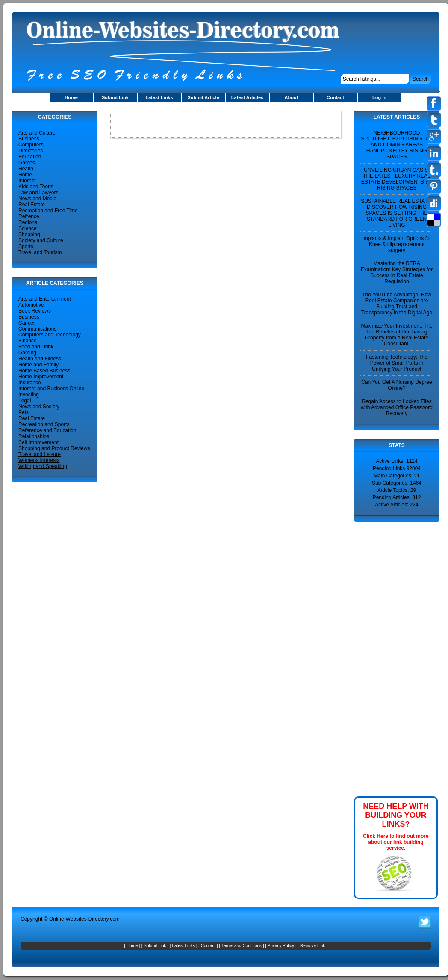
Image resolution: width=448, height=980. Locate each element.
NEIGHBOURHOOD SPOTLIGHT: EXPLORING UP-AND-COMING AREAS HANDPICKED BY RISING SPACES (396, 145)
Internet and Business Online (51, 389)
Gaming (27, 353)
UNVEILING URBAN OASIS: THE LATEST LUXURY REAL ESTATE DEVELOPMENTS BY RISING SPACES (397, 179)
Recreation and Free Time (48, 211)
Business (29, 139)
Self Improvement (38, 442)
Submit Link (115, 97)
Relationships (34, 436)
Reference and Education (47, 430)
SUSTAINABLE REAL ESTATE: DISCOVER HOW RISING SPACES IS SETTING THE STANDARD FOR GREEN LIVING (397, 213)
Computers (31, 145)
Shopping (29, 234)
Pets (24, 412)
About (292, 97)
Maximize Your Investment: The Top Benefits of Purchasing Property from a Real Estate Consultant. (396, 335)
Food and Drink (36, 347)
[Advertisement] (380, 658)
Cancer (27, 323)
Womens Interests (39, 460)
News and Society (39, 407)
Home (71, 97)
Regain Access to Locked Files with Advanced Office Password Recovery (397, 407)
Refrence (29, 216)
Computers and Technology (50, 335)
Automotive (31, 305)
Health (26, 169)
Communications (37, 329)
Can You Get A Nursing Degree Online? (396, 385)
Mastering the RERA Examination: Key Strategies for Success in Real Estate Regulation (397, 272)
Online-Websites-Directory (79, 919)
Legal (25, 401)
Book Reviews (35, 311)
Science (28, 228)
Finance (28, 341)
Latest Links (159, 97)
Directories (31, 151)
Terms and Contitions (242, 946)
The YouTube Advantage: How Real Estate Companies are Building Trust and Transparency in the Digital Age (397, 304)
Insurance (30, 383)
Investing (29, 395)
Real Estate (32, 205)
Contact (335, 97)
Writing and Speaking (43, 466)
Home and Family (38, 365)
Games (27, 163)
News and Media (37, 199)
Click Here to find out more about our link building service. (396, 842)
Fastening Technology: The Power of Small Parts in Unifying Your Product (397, 363)
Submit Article (203, 97)
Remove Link (312, 946)
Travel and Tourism (40, 252)
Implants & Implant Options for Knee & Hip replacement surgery (396, 244)
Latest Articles (247, 97)
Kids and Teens (36, 187)
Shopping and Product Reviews (54, 448)
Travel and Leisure (40, 454)
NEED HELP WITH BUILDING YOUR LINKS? (396, 815)
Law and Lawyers (38, 193)
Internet (27, 181)
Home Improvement (41, 377)
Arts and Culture (37, 133)
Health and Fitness (40, 359)
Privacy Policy (281, 946)
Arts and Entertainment (45, 299)
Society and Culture (41, 240)
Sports (26, 246)
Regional (28, 222)
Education (30, 157)
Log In (379, 97)
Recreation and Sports (44, 424)
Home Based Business (44, 371)
